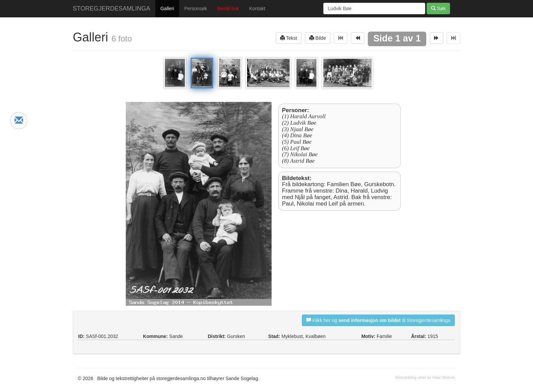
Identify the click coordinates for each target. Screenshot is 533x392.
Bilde (318, 38)
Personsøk (196, 8)
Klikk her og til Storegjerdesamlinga (378, 320)
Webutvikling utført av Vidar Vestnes (425, 377)
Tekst (289, 38)
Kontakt (257, 8)
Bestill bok (228, 8)
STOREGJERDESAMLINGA (111, 8)
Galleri (167, 8)
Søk (438, 8)
